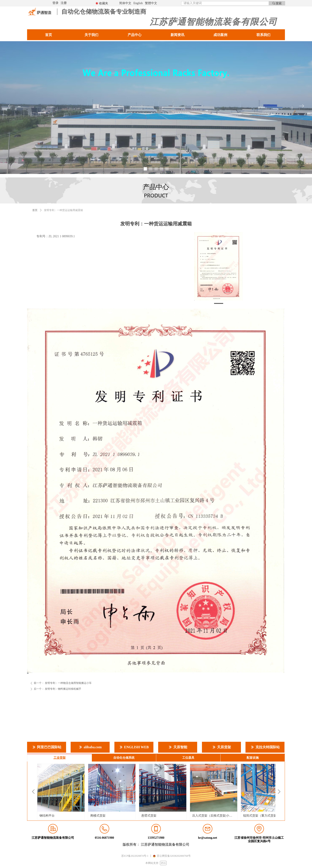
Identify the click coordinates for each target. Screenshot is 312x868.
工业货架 (60, 758)
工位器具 (188, 758)
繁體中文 (151, 3)
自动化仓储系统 (124, 758)
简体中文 (125, 3)
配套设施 (253, 758)
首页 (35, 210)
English (138, 3)
